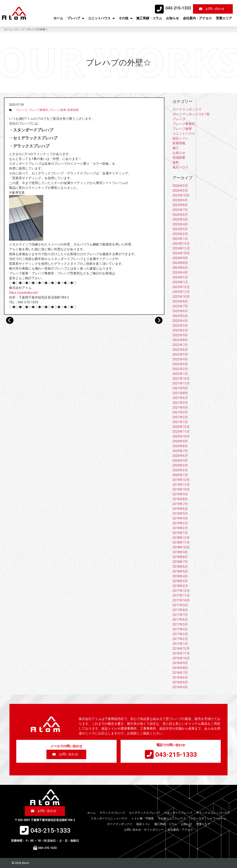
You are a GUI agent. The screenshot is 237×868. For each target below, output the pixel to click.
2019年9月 (180, 494)
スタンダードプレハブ (178, 813)
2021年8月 (180, 393)
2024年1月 (180, 282)
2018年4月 (180, 576)
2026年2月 (180, 191)
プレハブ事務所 (38, 110)
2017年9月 (180, 605)
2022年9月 (180, 335)
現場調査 (179, 158)
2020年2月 (180, 470)
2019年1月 (180, 533)
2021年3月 (180, 412)
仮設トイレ (181, 138)
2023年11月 (181, 292)
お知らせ (172, 18)
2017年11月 (181, 596)
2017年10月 (181, 600)
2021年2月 (180, 417)
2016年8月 (180, 668)
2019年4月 (180, 518)
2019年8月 (180, 499)
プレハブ (76, 18)
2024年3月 (180, 277)
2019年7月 (180, 504)
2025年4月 (180, 224)
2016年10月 (181, 658)
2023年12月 (181, 287)
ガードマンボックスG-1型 (191, 114)
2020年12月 (181, 427)
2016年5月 (180, 682)
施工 (176, 148)
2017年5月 (180, 624)
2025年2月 (180, 234)
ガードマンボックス (187, 109)
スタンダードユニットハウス (109, 818)
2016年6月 (180, 677)
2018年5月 (180, 571)
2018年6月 (180, 567)
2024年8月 (180, 263)
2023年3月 (180, 326)
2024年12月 (181, 244)
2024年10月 (181, 253)
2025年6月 (180, 215)
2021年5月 (180, 403)
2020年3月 (180, 465)
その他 (125, 18)
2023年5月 (180, 316)
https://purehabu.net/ (24, 293)
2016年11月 (181, 653)
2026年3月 (180, 186)
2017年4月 (180, 629)
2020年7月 (180, 451)
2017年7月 (180, 615)
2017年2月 (180, 639)
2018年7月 (180, 562)
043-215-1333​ (178, 8)
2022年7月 (180, 345)
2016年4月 (180, 687)
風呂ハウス (181, 167)
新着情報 (73, 110)
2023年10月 (181, 297)
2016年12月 (181, 649)
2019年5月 (180, 514)
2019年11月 (181, 485)
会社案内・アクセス (197, 18)
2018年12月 (181, 538)
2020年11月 (181, 432)
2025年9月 (180, 200)
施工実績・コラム (149, 18)
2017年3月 (180, 634)
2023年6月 (180, 311)
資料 (176, 162)
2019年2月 (180, 528)
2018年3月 (180, 581)
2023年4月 (180, 321)
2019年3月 (180, 523)
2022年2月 (180, 369)
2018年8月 (180, 557)
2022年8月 (180, 340)
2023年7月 (180, 306)
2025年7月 (180, 210)
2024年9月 (180, 258)
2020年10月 (181, 436)
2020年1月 (180, 475)
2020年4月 (180, 461)
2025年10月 (181, 195)
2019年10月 (181, 489)
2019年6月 (180, 509)
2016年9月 (180, 663)
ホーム (58, 18)
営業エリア (224, 18)
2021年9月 (180, 388)
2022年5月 (180, 354)
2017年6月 (180, 620)
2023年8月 (180, 301)
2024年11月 (181, 248)
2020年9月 (180, 441)
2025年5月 (180, 219)
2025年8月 (180, 205)
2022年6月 (180, 350)
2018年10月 (181, 547)
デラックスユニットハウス (213, 813)
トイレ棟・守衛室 (143, 818)
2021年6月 (180, 398)
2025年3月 (180, 229)
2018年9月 (180, 552)
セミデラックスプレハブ (145, 813)
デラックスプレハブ (112, 813)
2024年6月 (180, 268)
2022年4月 (180, 359)
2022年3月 (180, 364)
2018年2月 (180, 586)
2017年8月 (180, 610)
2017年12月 (181, 591)
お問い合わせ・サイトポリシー (144, 830)
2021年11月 (181, 383)
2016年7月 (180, 673)
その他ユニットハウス (172, 818)
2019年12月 (181, 480)
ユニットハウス (101, 18)
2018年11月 (181, 542)
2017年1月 (180, 644)
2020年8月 (180, 446)
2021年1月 (180, 422)
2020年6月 (180, 456)
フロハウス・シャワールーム (208, 818)
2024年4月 (180, 272)
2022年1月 (180, 374)
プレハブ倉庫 (58, 110)
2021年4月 (180, 407)
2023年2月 (180, 330)
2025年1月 (180, 239)
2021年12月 (181, 379)
